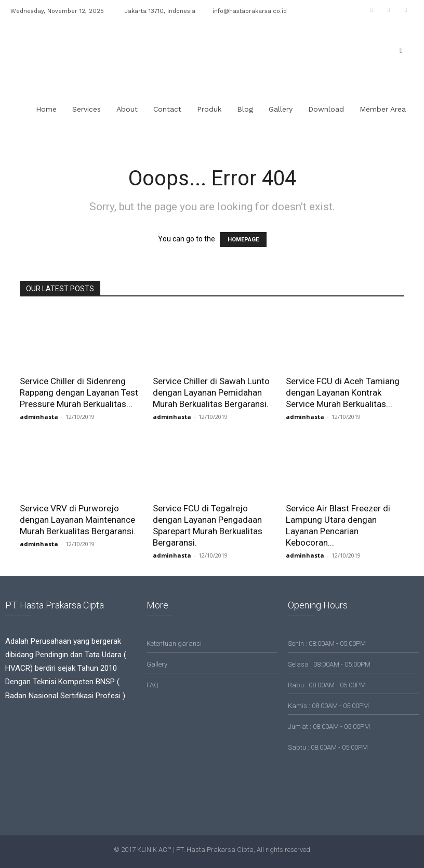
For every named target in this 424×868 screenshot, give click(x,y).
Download (326, 109)
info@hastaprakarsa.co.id (250, 11)
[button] (401, 50)
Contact (167, 109)
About (127, 109)
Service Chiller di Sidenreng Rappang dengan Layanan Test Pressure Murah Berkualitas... (79, 392)
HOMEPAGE (243, 240)
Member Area (383, 109)
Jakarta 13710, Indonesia (160, 11)
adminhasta (39, 417)
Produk (209, 109)
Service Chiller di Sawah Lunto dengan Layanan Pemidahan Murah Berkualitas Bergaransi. (211, 392)
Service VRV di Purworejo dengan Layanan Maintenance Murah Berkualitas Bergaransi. (78, 520)
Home (46, 109)
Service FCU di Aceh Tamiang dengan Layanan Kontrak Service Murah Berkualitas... (343, 392)
